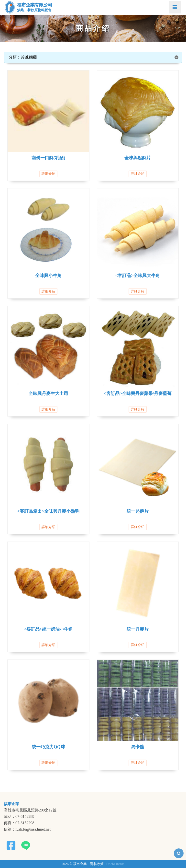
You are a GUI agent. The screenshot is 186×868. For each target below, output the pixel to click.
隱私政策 (97, 864)
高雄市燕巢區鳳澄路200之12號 (30, 810)
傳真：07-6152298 (19, 823)
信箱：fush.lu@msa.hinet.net (27, 829)
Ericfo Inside (115, 864)
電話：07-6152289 (19, 817)
